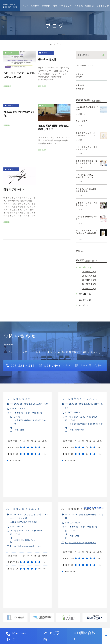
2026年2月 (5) (89, 284)
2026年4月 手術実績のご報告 (87, 108)
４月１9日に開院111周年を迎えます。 (86, 190)
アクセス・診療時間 (84, 6)
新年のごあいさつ (14, 189)
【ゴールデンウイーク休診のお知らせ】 (87, 148)
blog (10, 53)
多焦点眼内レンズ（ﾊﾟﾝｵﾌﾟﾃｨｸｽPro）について (87, 134)
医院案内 (35, 6)
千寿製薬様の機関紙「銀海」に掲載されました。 (87, 162)
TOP (26, 6)
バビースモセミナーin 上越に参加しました (19, 75)
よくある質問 (103, 6)
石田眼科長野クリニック (78, 509)
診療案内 (46, 6)
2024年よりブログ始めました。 (19, 114)
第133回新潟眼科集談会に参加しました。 (53, 127)
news (45, 53)
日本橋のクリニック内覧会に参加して (87, 204)
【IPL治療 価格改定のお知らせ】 (86, 218)
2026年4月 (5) (89, 276)
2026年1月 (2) (89, 288)
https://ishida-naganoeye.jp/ (81, 542)
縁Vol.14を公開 (47, 59)
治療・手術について (62, 6)
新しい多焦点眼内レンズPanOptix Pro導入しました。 (87, 233)
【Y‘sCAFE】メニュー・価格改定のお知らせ (86, 176)
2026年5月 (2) (89, 271)
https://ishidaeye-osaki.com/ (26, 546)
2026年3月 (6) (89, 280)
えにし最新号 (82, 121)
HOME (51, 44)
